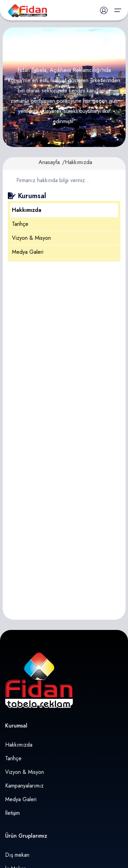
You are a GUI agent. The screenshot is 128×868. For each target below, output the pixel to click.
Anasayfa (49, 162)
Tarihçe (20, 224)
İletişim (12, 813)
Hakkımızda (27, 210)
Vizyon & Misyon (31, 238)
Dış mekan (17, 855)
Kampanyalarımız (24, 786)
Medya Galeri (28, 252)
